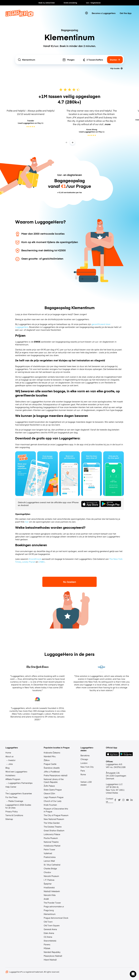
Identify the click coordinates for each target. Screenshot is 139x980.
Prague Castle (50, 764)
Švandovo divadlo (52, 768)
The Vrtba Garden (52, 823)
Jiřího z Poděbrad (52, 772)
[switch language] (87, 13)
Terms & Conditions (14, 815)
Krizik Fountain (50, 805)
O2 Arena (48, 937)
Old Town (48, 922)
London (84, 763)
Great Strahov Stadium (54, 830)
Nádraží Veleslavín (52, 891)
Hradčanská (49, 887)
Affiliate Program (13, 779)
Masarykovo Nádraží (53, 956)
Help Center (11, 787)
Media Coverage (16, 801)
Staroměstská (50, 941)
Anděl (46, 899)
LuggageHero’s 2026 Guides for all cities (18, 806)
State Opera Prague (53, 790)
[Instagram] (123, 800)
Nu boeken (70, 582)
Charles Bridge (50, 868)
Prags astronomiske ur (54, 906)
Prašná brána (50, 857)
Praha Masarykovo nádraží (56, 775)
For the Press (11, 797)
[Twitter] (119, 800)
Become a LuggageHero (104, 13)
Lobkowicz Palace (52, 834)
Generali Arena (50, 929)
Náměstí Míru (50, 756)
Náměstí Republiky (52, 952)
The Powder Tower (52, 903)
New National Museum (54, 819)
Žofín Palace (49, 786)
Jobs (11, 764)
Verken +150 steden (86, 783)
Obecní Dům (49, 793)
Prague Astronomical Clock (56, 918)
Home (8, 753)
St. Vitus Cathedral (52, 865)
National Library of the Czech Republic (54, 781)
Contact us (110, 800)
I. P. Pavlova (49, 880)
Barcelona (85, 755)
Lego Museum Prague (54, 797)
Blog (7, 768)
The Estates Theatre (53, 827)
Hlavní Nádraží (50, 960)
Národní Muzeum (51, 876)
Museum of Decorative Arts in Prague (56, 810)
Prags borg (49, 910)
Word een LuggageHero (16, 772)
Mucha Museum (51, 838)
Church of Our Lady (53, 801)
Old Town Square (52, 925)
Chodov (47, 872)
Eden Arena (49, 933)
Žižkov (47, 760)
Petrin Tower (49, 849)
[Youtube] (127, 800)
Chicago (84, 759)
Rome (83, 774)
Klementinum (50, 914)
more (108, 124)
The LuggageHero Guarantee (19, 793)
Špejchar (48, 884)
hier (27, 522)
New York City (87, 767)
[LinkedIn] (132, 800)
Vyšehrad (48, 853)
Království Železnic (52, 753)
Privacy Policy (12, 811)
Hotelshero (10, 775)
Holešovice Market (52, 846)
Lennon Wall (49, 861)
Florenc (47, 944)
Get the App (126, 13)
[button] (133, 974)
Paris (83, 771)
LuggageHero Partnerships (20, 783)
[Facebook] (115, 800)
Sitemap (9, 819)
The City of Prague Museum (56, 815)
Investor (12, 760)
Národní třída (50, 895)
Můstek (47, 948)
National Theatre (51, 842)
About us (9, 756)
